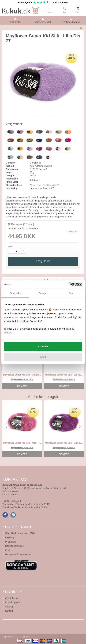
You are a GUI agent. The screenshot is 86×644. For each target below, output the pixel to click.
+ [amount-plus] (23, 251)
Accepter (43, 346)
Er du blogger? (13, 602)
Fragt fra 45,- (15, 22)
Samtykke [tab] (15, 293)
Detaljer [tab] (43, 293)
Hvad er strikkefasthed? (48, 185)
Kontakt (9, 611)
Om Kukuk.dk (12, 598)
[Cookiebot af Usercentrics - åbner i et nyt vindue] (68, 284)
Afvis (43, 357)
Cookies (9, 550)
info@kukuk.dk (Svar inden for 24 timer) (30, 507)
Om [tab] (71, 293)
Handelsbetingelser (15, 546)
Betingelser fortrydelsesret (18, 554)
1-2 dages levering (71, 22)
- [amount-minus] (10, 251)
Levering (10, 537)
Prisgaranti (11, 542)
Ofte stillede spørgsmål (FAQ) (20, 533)
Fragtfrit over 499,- (43, 22)
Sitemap (9, 607)
